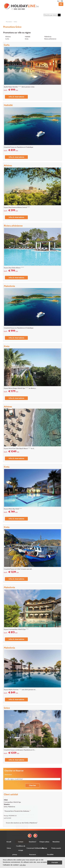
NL (58, 1)
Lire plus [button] (23, 865)
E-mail (22, 833)
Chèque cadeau (44, 842)
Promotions (9, 22)
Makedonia (48, 37)
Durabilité (50, 854)
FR (62, 1)
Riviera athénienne (50, 39)
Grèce (16, 22)
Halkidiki (28, 37)
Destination (8, 775)
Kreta (27, 39)
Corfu (7, 39)
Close (22, 849)
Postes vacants (56, 848)
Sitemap (44, 848)
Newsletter (56, 842)
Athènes (8, 37)
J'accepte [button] (55, 862)
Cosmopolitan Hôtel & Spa (12, 802)
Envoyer (22, 841)
